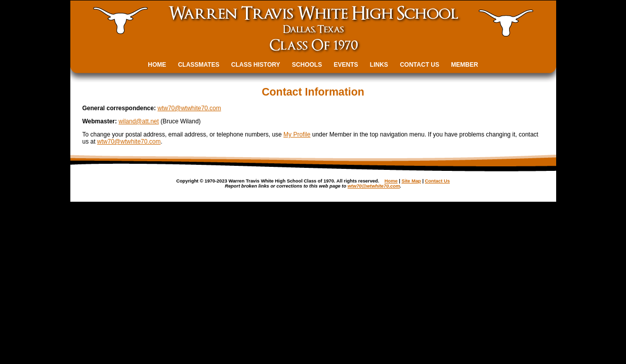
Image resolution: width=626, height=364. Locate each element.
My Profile (297, 134)
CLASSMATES (199, 65)
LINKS (379, 65)
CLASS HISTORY (256, 65)
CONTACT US (420, 65)
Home (391, 181)
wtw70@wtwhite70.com (189, 108)
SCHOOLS (307, 65)
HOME (157, 65)
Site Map (411, 181)
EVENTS (346, 65)
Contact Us (437, 181)
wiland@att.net (139, 121)
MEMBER (464, 65)
